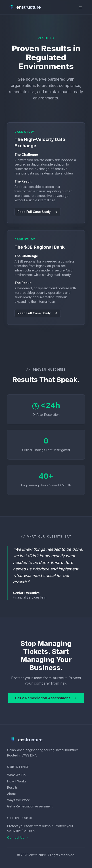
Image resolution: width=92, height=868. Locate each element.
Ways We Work (18, 800)
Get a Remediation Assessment (46, 698)
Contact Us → (18, 838)
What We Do (16, 775)
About (11, 794)
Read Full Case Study (38, 212)
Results (12, 787)
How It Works (17, 781)
